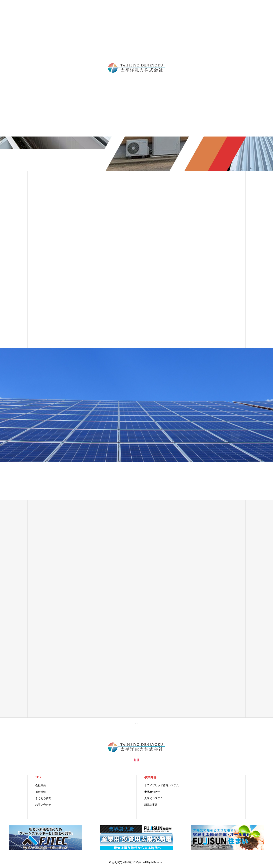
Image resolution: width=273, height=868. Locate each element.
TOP (38, 777)
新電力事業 (151, 805)
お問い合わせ (43, 805)
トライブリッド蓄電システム (162, 785)
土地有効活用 (152, 792)
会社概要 (41, 785)
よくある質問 (43, 798)
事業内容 (150, 777)
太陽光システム (154, 798)
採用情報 (41, 792)
